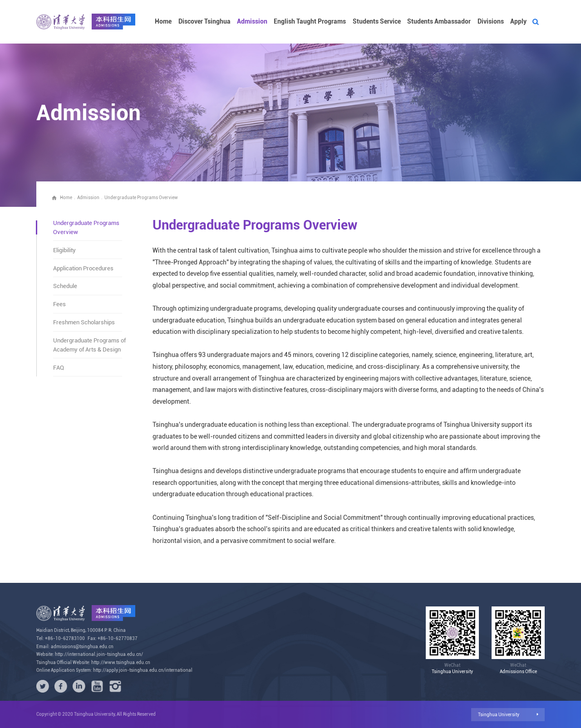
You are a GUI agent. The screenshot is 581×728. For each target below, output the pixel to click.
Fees (59, 304)
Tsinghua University (499, 715)
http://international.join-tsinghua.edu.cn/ (99, 654)
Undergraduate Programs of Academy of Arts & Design (89, 345)
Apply (518, 22)
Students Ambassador (439, 22)
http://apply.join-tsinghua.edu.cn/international (143, 670)
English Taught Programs (310, 22)
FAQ (59, 368)
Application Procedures (83, 268)
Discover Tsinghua (204, 22)
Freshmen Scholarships (84, 322)
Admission (252, 22)
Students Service (377, 22)
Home (163, 22)
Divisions (491, 22)
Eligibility (64, 250)
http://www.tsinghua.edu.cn (121, 662)
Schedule (65, 286)
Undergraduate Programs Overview (141, 198)
